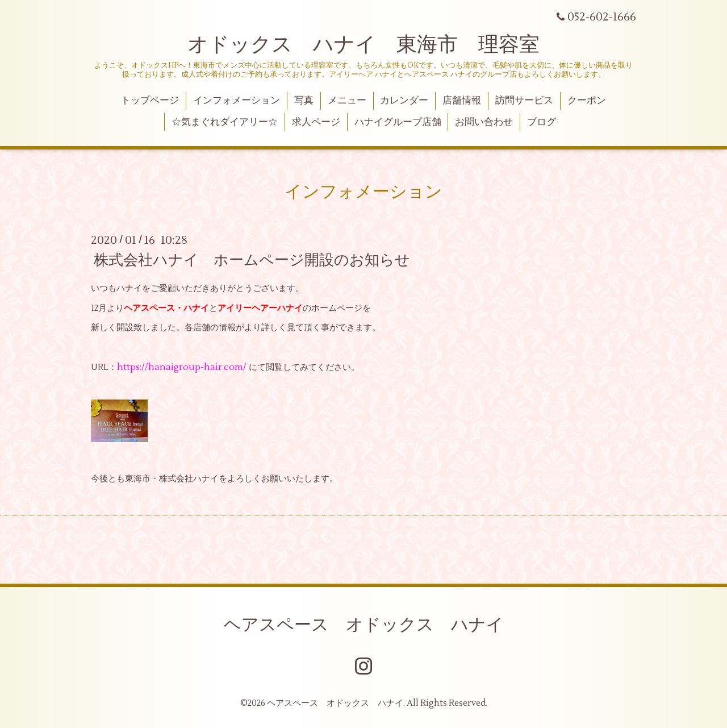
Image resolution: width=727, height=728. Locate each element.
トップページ (150, 101)
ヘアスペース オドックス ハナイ (364, 625)
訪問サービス (524, 101)
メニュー (347, 101)
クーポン (587, 101)
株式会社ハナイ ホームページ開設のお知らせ (252, 260)
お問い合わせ (484, 122)
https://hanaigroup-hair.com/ (182, 367)
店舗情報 (462, 101)
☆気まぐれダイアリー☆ (225, 122)
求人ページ (316, 122)
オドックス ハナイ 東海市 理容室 (363, 45)
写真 (304, 101)
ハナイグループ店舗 (398, 122)
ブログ (542, 122)
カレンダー (404, 101)
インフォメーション (237, 101)
